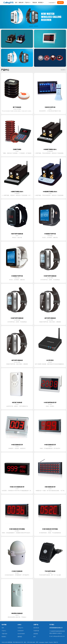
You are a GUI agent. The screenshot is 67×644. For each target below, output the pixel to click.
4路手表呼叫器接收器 (50, 318)
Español (51, 642)
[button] (31, 26)
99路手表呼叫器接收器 (17, 234)
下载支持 (34, 3)
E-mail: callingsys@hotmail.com (57, 636)
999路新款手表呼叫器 (50, 234)
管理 (37, 642)
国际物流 (20, 637)
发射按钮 (36, 634)
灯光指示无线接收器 (17, 571)
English (47, 642)
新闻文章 (21, 3)
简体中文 (56, 642)
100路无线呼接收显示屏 (50, 402)
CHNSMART (21, 631)
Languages (52, 3)
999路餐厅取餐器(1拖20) (50, 149)
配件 (35, 637)
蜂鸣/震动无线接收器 (17, 613)
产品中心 (28, 3)
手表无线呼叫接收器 (50, 571)
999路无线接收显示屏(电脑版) (17, 529)
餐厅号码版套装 (17, 107)
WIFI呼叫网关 (50, 360)
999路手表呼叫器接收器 (50, 276)
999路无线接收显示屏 (17, 445)
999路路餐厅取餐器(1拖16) (50, 192)
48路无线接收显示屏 (50, 487)
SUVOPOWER (21, 634)
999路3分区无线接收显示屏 (17, 487)
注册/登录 (60, 2)
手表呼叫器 (36, 631)
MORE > (63, 70)
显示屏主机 (36, 628)
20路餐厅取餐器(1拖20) (17, 192)
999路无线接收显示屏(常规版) (50, 529)
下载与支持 (4, 634)
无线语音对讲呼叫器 (50, 107)
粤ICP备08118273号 (18, 642)
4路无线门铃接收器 (17, 402)
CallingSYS (20, 628)
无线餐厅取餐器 (17, 149)
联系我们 (41, 3)
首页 (16, 3)
